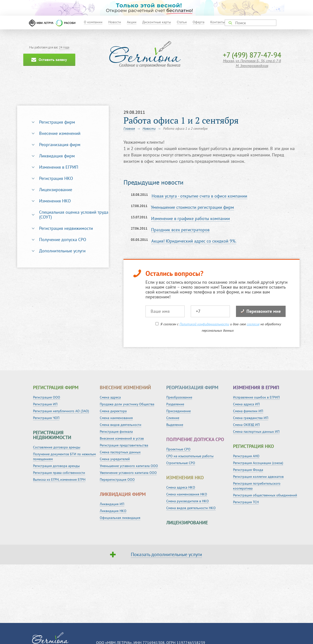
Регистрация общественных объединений (265, 495)
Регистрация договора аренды (56, 466)
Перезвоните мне (261, 311)
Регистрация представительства (124, 445)
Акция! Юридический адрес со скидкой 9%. (194, 241)
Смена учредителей (115, 459)
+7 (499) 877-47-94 (252, 55)
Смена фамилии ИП (248, 411)
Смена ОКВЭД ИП (246, 425)
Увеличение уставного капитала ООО (128, 473)
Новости (115, 22)
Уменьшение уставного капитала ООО (129, 466)
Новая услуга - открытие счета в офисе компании (199, 196)
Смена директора (113, 411)
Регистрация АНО (246, 456)
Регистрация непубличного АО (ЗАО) (61, 411)
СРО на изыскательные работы (190, 456)
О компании (93, 22)
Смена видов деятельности (121, 425)
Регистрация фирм (57, 122)
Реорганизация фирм (60, 145)
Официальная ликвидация (120, 518)
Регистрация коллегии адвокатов (258, 477)
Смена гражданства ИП (251, 418)
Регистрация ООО (47, 397)
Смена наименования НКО (187, 494)
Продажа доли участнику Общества (127, 404)
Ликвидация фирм (57, 156)
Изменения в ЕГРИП (59, 167)
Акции (132, 22)
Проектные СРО (178, 449)
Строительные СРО (181, 463)
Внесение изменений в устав (122, 438)
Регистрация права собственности (59, 473)
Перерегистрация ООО (117, 480)
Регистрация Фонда (248, 470)
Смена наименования (116, 418)
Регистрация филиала (116, 432)
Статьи (182, 22)
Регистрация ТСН (246, 502)
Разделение (175, 404)
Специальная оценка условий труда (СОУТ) (74, 215)
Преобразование (179, 397)
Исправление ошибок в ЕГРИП (256, 397)
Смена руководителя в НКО (188, 501)
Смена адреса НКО (181, 487)
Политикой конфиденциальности (204, 324)
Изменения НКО (55, 201)
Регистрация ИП (45, 404)
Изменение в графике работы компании (190, 218)
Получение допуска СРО (63, 240)
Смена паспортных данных (120, 452)
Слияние (173, 418)
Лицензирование (56, 190)
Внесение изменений (60, 133)
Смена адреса (110, 397)
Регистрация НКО (56, 178)
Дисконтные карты (157, 22)
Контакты (218, 22)
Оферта (199, 22)
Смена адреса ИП (246, 404)
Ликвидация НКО (113, 511)
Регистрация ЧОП (46, 418)
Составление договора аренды (57, 447)
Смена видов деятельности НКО (191, 508)
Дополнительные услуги (62, 251)
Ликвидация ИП (112, 504)
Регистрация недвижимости (66, 228)
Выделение (175, 425)
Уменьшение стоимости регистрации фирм (192, 207)
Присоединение (179, 411)
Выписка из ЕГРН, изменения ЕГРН (59, 480)
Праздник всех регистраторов (180, 230)
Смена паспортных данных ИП (256, 432)
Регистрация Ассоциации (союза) (258, 463)
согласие (253, 324)
